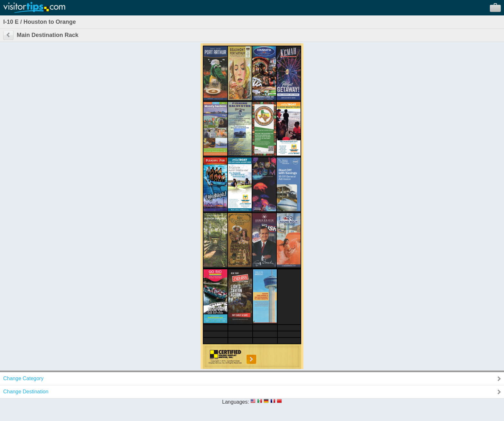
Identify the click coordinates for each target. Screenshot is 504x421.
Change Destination (26, 392)
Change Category (23, 378)
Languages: (236, 402)
